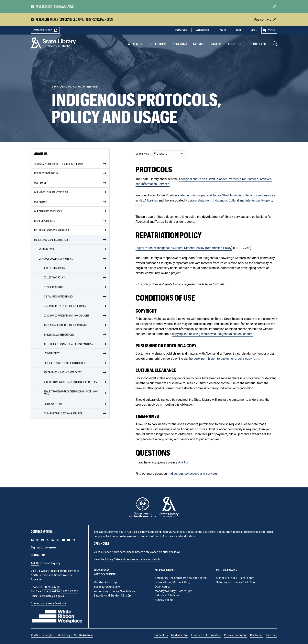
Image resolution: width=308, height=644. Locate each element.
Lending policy (52, 353)
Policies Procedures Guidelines (51, 240)
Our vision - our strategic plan (51, 192)
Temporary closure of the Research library (59, 164)
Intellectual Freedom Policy (60, 334)
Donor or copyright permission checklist (66, 315)
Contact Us (161, 635)
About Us (235, 44)
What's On (135, 44)
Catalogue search (43, 30)
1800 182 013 (70, 592)
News (254, 30)
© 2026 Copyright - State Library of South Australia (62, 635)
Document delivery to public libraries (65, 306)
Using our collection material (56, 259)
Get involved (257, 44)
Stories (199, 44)
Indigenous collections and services (193, 474)
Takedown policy (53, 404)
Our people (40, 183)
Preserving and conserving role (52, 230)
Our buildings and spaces (48, 211)
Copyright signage (54, 287)
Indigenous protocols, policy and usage (66, 325)
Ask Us (183, 462)
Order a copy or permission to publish (65, 363)
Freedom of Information (206, 635)
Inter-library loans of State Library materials (69, 344)
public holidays (172, 552)
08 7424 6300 (52, 587)
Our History (41, 202)
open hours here (115, 552)
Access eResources (54, 268)
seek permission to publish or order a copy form (226, 359)
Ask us (271, 30)
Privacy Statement (235, 635)
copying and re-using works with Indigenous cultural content (213, 334)
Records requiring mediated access (63, 372)
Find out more (263, 20)
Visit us (216, 44)
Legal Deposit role (44, 221)
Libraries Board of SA (46, 173)
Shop (239, 30)
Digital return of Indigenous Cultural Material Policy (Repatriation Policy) (184, 248)
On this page (142, 154)
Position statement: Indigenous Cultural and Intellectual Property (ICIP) (204, 203)
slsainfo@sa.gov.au (54, 596)
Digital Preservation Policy (58, 296)
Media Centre (180, 635)
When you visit (47, 249)
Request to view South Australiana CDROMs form (71, 382)
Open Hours (203, 30)
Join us (222, 30)
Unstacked (181, 30)
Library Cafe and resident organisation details (133, 560)
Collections (158, 44)
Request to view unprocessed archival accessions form (71, 393)
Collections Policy (54, 277)
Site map (272, 635)
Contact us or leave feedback (49, 603)
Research (180, 44)
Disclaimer (257, 635)
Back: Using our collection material (75, 87)
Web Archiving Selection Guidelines (63, 413)
